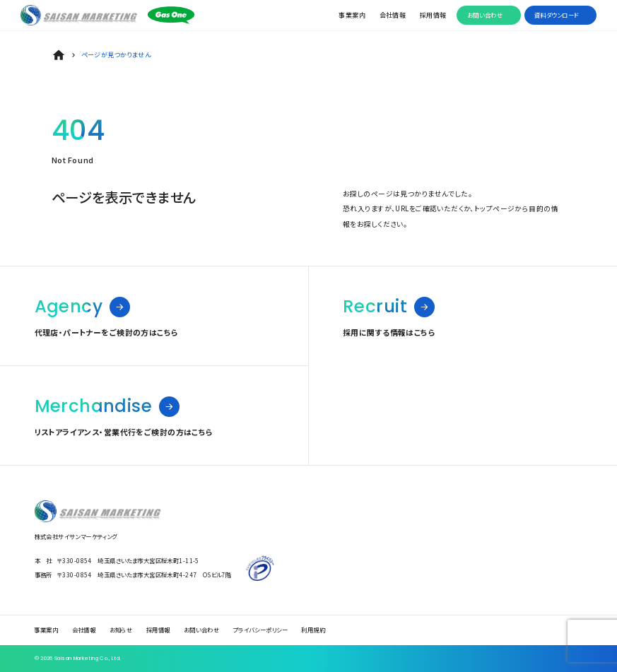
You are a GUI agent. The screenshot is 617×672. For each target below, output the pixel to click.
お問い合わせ (485, 15)
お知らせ (121, 630)
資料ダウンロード (556, 15)
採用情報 (433, 15)
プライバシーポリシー (260, 630)
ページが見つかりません (116, 55)
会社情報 (393, 15)
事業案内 (352, 15)
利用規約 (313, 630)
